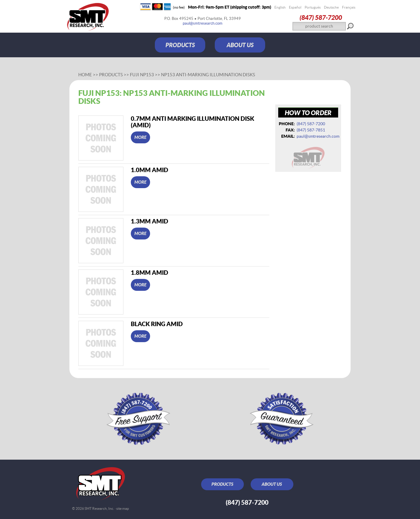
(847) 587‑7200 (321, 17)
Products (111, 75)
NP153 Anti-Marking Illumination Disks (208, 75)
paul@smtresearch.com (203, 23)
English (280, 7)
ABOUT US (240, 45)
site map (123, 508)
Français (349, 7)
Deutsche (331, 7)
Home (85, 75)
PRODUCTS (180, 45)
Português (313, 7)
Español (295, 7)
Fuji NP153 (142, 75)
